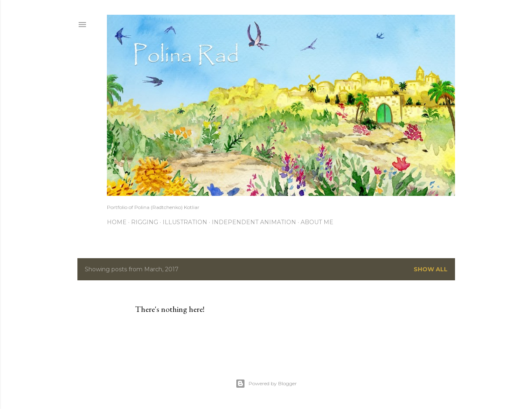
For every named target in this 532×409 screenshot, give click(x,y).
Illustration (185, 222)
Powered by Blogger (266, 384)
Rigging (145, 222)
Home (117, 222)
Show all (431, 269)
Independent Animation (254, 222)
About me (317, 222)
